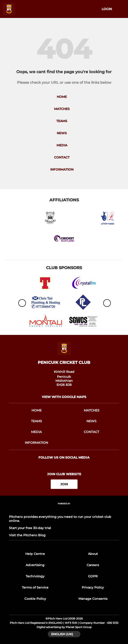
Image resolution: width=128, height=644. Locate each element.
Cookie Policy (35, 599)
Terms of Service (35, 587)
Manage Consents (93, 599)
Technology (35, 576)
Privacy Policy (93, 587)
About (93, 554)
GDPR (93, 576)
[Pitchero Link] (64, 510)
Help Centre (35, 554)
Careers (93, 565)
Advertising (35, 565)
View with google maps (64, 397)
